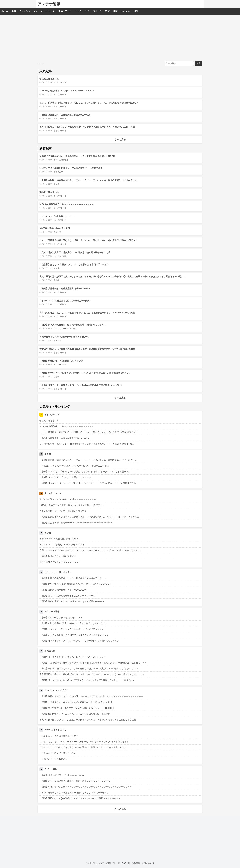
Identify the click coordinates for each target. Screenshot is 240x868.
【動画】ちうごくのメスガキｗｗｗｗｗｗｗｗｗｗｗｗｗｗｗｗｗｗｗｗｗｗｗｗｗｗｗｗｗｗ (86, 787)
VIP (36, 11)
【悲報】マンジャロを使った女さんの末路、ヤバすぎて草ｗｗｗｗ (72, 629)
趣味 (115, 11)
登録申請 (136, 863)
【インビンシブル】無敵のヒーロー (57, 216)
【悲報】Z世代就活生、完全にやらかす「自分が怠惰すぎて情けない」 (73, 623)
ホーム (5, 11)
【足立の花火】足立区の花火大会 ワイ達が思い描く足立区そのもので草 (75, 252)
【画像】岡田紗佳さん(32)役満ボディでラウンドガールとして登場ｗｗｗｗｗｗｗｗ (80, 798)
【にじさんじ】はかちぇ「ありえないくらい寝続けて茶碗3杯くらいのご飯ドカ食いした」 (83, 747)
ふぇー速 (57, 232)
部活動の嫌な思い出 (49, 79)
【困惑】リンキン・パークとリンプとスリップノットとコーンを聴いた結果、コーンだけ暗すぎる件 (88, 483)
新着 (14, 11)
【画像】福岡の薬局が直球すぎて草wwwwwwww (63, 590)
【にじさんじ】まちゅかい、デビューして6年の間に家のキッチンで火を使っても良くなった (84, 742)
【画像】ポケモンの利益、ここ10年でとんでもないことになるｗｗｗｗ (74, 635)
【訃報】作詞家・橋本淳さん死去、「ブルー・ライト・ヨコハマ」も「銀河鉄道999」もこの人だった (88, 180)
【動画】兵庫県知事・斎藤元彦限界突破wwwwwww (65, 115)
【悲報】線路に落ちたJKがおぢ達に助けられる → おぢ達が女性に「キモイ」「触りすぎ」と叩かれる (89, 517)
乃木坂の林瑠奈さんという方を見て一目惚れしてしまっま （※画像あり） (75, 793)
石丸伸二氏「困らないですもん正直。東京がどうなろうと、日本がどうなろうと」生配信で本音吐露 (88, 720)
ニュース (51, 11)
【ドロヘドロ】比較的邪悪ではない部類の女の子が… (65, 301)
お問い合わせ (148, 863)
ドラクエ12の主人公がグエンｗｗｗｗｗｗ (60, 562)
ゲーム (78, 11)
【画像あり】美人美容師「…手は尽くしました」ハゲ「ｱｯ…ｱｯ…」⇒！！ (75, 657)
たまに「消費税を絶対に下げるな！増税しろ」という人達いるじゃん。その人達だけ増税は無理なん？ (89, 103)
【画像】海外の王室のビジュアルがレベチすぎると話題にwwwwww (72, 601)
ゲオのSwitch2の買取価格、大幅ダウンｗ (59, 539)
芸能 (107, 11)
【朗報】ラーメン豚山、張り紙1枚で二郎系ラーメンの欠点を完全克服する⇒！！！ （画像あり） (87, 680)
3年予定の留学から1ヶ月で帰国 (55, 228)
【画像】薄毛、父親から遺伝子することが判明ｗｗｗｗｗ (67, 596)
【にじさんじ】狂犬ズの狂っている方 (58, 753)
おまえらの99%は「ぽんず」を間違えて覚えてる (63, 511)
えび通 (48, 533)
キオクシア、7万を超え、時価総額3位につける (62, 545)
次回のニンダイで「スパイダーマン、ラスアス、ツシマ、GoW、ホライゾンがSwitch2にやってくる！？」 (91, 550)
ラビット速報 (51, 769)
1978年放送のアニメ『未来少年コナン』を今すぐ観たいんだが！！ (72, 505)
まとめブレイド (60, 82)
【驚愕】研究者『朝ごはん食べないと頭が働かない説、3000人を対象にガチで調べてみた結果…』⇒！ (89, 669)
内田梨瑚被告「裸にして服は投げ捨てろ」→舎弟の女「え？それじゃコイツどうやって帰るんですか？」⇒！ (92, 674)
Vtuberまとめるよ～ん (55, 730)
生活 (87, 11)
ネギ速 (56, 184)
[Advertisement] (120, 38)
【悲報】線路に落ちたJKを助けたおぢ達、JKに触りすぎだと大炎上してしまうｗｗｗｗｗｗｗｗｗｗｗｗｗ (91, 696)
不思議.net (50, 651)
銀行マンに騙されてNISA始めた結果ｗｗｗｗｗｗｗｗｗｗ (68, 499)
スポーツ (97, 11)
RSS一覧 (126, 863)
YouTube (126, 11)
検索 (199, 63)
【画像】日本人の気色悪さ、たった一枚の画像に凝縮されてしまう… (73, 325)
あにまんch (58, 172)
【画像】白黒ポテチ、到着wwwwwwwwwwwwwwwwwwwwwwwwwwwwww (76, 523)
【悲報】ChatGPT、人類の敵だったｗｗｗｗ (61, 361)
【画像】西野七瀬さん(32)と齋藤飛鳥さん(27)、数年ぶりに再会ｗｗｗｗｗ (75, 584)
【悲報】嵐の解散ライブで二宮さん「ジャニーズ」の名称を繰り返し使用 (75, 714)
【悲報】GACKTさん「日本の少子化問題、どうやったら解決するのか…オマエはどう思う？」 (85, 373)
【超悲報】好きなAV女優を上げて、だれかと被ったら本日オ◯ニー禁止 (74, 264)
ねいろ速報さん (60, 220)
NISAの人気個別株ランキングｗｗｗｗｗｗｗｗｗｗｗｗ (67, 91)
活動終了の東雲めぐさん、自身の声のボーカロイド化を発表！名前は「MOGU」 (78, 156)
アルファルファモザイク (56, 690)
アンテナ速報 (49, 4)
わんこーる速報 (60, 365)
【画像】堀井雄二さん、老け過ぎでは (58, 556)
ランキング (25, 11)
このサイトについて (95, 863)
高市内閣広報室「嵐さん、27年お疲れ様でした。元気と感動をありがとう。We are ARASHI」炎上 (87, 127)
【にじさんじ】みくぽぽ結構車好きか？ (59, 736)
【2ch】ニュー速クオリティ (65, 329)
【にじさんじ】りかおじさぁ (53, 759)
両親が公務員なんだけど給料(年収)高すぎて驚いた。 (65, 337)
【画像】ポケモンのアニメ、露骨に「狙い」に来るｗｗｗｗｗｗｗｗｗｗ (75, 781)
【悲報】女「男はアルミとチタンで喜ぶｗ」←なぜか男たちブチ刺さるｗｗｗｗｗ (79, 641)
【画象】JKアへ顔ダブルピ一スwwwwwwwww (62, 775)
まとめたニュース (53, 493)
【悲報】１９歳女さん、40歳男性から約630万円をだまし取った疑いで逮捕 (76, 702)
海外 (136, 11)
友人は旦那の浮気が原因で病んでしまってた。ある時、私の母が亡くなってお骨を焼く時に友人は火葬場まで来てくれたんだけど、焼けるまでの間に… (112, 277)
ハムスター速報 (60, 256)
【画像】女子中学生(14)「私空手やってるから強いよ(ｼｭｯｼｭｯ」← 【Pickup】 (77, 708)
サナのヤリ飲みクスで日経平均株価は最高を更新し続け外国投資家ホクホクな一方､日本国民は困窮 (87, 349)
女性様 (56, 280)
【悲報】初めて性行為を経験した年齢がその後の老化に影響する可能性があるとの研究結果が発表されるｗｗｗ (93, 663)
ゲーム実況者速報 (61, 160)
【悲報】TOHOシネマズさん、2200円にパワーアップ (65, 477)
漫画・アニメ (65, 11)
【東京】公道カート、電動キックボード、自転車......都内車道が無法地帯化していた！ (81, 385)
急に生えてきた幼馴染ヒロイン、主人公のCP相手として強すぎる (71, 168)
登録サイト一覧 (113, 863)
